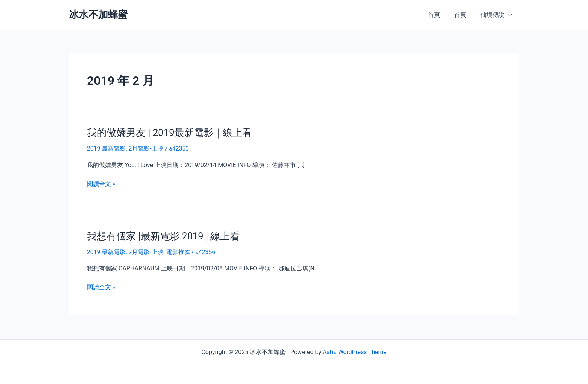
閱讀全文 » (101, 184)
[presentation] (509, 15)
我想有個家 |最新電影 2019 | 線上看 (164, 236)
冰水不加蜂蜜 (98, 15)
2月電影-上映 (146, 149)
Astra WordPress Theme (354, 351)
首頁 (439, 15)
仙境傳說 (497, 15)
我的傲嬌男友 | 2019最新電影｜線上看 (170, 133)
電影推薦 (178, 252)
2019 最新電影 (106, 149)
